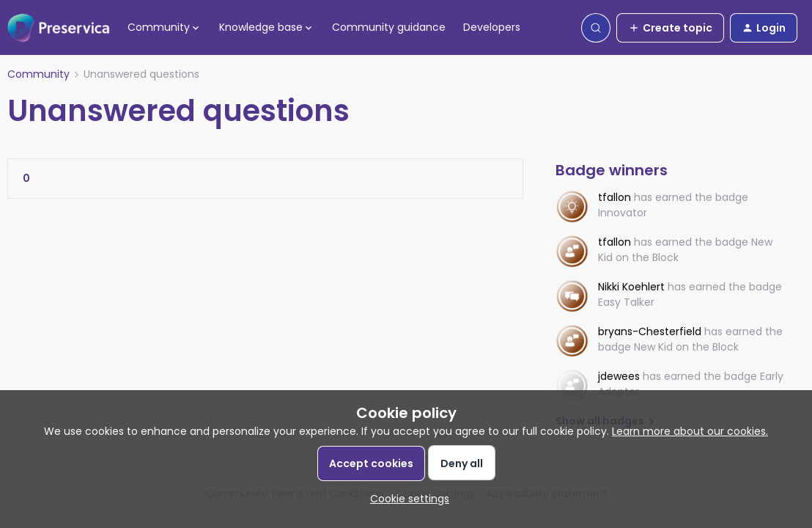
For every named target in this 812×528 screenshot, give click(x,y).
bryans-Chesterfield (650, 331)
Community (38, 74)
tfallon (614, 197)
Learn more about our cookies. (690, 431)
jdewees (619, 376)
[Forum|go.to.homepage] (59, 28)
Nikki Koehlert (631, 287)
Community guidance (389, 27)
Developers (492, 27)
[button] (670, 28)
